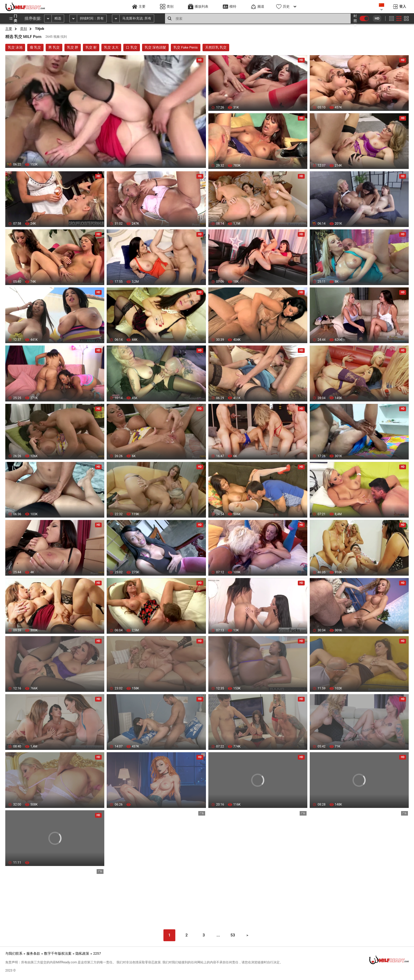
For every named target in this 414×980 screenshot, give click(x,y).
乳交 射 (91, 47)
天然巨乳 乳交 (216, 47)
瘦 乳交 (35, 47)
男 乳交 (54, 47)
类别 (23, 29)
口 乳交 (131, 47)
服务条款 (33, 953)
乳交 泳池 (15, 47)
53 (233, 935)
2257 (97, 953)
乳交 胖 (73, 47)
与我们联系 (14, 953)
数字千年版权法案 (58, 953)
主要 (9, 29)
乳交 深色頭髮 (155, 47)
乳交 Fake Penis (186, 47)
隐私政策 (82, 953)
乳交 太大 (111, 47)
